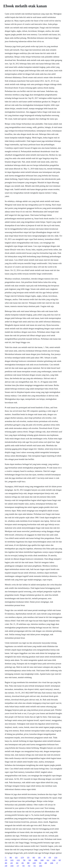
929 (30, 860)
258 (6, 866)
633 (16, 858)
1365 (12, 866)
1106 (54, 860)
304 (17, 863)
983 (11, 858)
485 (6, 863)
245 (12, 863)
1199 (34, 863)
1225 (12, 860)
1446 (52, 863)
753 (29, 866)
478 (50, 858)
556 (40, 863)
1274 (22, 858)
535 (28, 858)
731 (35, 866)
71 (6, 858)
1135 (18, 860)
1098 (42, 860)
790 (24, 860)
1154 (56, 858)
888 (28, 863)
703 (23, 866)
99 (45, 858)
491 (23, 863)
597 (60, 860)
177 (18, 866)
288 (46, 863)
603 (34, 858)
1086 (36, 860)
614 (48, 860)
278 (6, 860)
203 (39, 858)
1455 (41, 866)
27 (57, 863)
